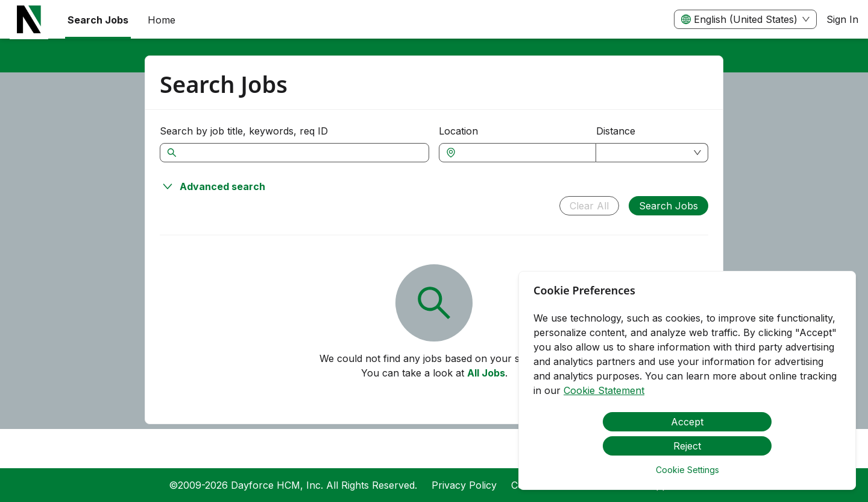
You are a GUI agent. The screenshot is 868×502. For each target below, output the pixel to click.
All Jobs (486, 373)
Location (458, 131)
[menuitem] (29, 20)
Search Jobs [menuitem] (98, 20)
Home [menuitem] (162, 20)
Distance (616, 131)
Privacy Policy (464, 485)
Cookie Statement (604, 390)
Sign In (842, 19)
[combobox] (524, 153)
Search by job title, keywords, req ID (244, 131)
